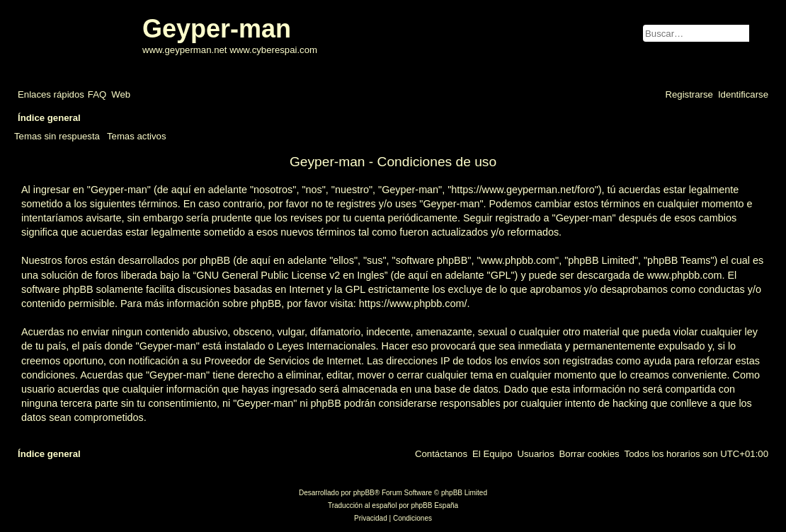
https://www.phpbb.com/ (413, 303)
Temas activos (137, 136)
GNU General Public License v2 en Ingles (290, 275)
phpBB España (434, 505)
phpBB (364, 493)
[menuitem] (97, 94)
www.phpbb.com (685, 275)
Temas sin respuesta (57, 136)
